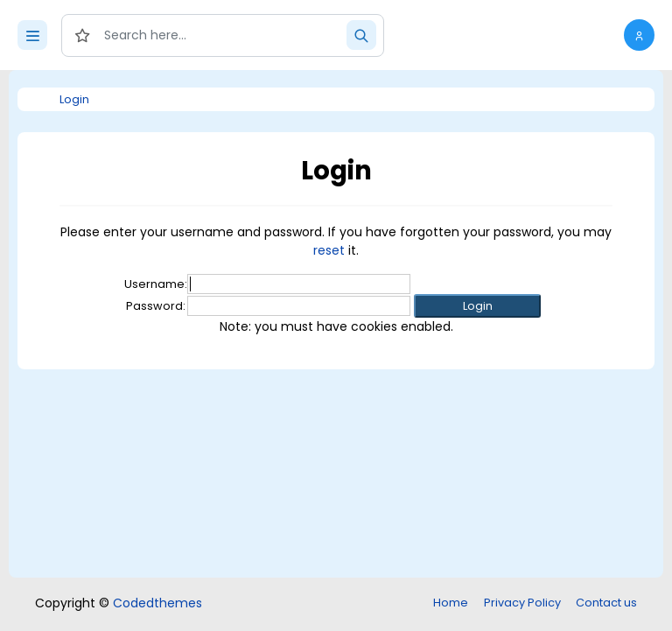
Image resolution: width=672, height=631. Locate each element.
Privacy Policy (522, 603)
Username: (156, 284)
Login (74, 99)
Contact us (606, 603)
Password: (156, 306)
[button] (639, 35)
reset (329, 250)
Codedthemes (157, 603)
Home (451, 603)
